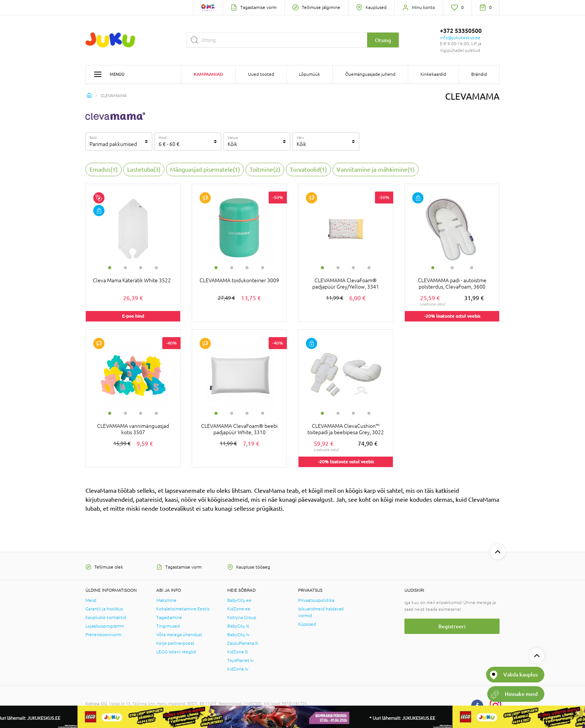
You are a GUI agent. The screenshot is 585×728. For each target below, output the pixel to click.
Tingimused (168, 626)
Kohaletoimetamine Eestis (183, 609)
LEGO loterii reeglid (176, 652)
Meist (91, 600)
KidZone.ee (239, 609)
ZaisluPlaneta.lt (243, 643)
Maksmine (166, 600)
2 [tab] (125, 268)
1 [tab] (110, 268)
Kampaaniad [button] (208, 74)
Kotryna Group (242, 617)
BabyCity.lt (238, 626)
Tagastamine (169, 617)
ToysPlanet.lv (240, 660)
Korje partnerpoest (175, 643)
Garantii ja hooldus (104, 609)
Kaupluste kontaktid (106, 617)
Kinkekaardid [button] (433, 74)
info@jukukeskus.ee (460, 38)
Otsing (383, 40)
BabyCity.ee (239, 600)
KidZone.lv (238, 669)
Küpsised (307, 624)
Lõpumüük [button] (309, 74)
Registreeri (452, 626)
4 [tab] (156, 268)
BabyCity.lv (238, 635)
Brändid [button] (479, 74)
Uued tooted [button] (261, 74)
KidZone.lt (238, 652)
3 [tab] (141, 268)
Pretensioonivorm (103, 635)
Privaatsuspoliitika (316, 600)
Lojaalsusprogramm (105, 626)
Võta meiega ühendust (179, 635)
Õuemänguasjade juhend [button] (370, 74)
